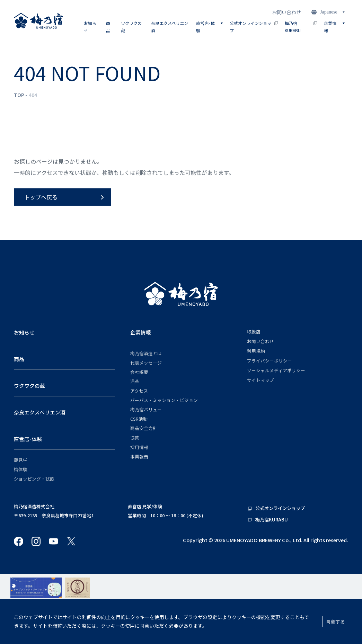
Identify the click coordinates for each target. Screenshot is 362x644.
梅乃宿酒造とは (146, 354)
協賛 (135, 438)
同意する (335, 621)
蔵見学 (21, 460)
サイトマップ (261, 380)
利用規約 (256, 351)
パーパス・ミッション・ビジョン (164, 400)
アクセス (139, 391)
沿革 (135, 382)
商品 (108, 27)
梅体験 (21, 469)
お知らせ (90, 27)
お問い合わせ (286, 12)
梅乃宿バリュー (146, 410)
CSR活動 (139, 419)
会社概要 (139, 372)
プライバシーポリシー (270, 361)
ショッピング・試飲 (34, 479)
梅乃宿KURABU (301, 27)
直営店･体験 (28, 439)
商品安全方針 (144, 428)
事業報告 (139, 457)
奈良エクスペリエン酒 (170, 27)
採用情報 (139, 447)
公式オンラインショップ (254, 27)
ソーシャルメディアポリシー (276, 370)
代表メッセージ (146, 363)
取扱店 (254, 332)
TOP (19, 95)
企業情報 (141, 332)
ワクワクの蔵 (131, 27)
